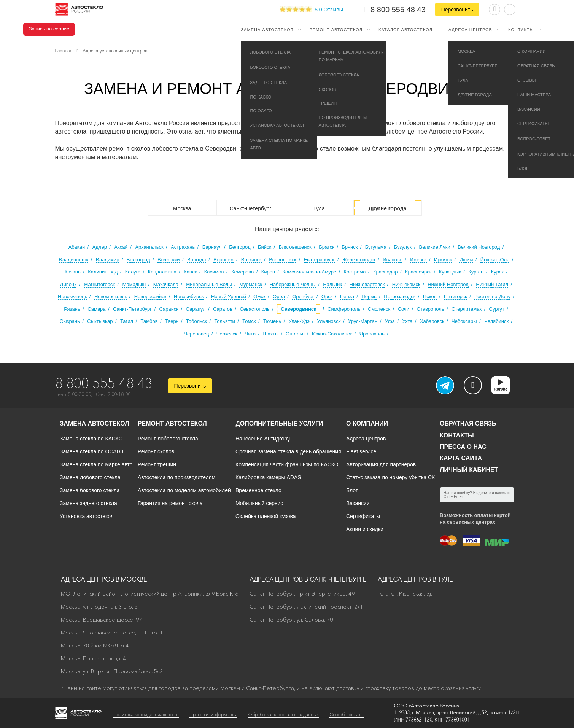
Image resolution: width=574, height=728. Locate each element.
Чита (250, 334)
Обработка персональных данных (283, 714)
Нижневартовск (367, 284)
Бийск (265, 247)
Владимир (108, 260)
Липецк (68, 284)
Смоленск (379, 309)
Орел (279, 296)
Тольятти (224, 321)
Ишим (466, 260)
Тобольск (196, 321)
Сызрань (70, 321)
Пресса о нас (463, 447)
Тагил (127, 321)
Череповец (196, 334)
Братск (327, 247)
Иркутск (443, 260)
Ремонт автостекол (336, 30)
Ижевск (418, 260)
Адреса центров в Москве (104, 579)
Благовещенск (295, 247)
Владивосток (74, 260)
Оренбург (303, 296)
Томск (249, 321)
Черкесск (227, 334)
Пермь (369, 296)
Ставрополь (431, 309)
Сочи (404, 309)
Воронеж (223, 260)
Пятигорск (456, 296)
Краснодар (386, 272)
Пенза (347, 296)
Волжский (169, 260)
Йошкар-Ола (495, 260)
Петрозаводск (400, 296)
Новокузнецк (72, 296)
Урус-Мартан (363, 321)
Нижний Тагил (492, 284)
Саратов (223, 309)
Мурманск (251, 284)
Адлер (100, 247)
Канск (190, 272)
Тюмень (272, 321)
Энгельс (295, 334)
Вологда (197, 260)
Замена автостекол (267, 30)
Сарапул (196, 309)
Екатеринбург (319, 260)
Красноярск (418, 272)
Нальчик (332, 284)
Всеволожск (283, 260)
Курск (497, 272)
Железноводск (359, 260)
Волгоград (138, 260)
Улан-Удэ (299, 321)
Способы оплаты (347, 714)
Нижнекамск (406, 284)
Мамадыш (134, 284)
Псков (430, 296)
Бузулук (403, 247)
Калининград (103, 272)
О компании (367, 424)
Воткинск (251, 260)
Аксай (121, 247)
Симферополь (344, 309)
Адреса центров (470, 30)
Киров (268, 272)
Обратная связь (468, 424)
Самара (96, 309)
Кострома (355, 272)
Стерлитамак (467, 309)
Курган (476, 272)
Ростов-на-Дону (492, 296)
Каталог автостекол (405, 30)
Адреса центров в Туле (415, 579)
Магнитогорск (100, 284)
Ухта (407, 321)
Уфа (390, 321)
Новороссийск (150, 296)
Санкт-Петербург (251, 208)
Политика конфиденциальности (146, 714)
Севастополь (255, 309)
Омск (259, 296)
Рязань (72, 309)
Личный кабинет (469, 470)
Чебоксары (464, 321)
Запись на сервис (49, 29)
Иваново (393, 260)
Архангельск (149, 247)
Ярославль (372, 334)
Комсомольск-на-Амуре (309, 272)
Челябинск (496, 321)
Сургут (497, 309)
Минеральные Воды (209, 284)
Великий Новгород (479, 247)
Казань (73, 272)
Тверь (172, 321)
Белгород (240, 247)
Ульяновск (329, 321)
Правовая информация (213, 714)
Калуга (133, 272)
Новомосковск (111, 296)
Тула (319, 208)
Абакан (77, 247)
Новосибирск (189, 296)
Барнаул (212, 247)
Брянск (350, 247)
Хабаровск (432, 321)
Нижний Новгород (448, 284)
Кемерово (242, 272)
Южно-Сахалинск (332, 334)
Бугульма (376, 247)
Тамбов (149, 321)
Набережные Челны (293, 284)
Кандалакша (162, 272)
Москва (182, 208)
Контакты (521, 30)
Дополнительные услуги (279, 424)
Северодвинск (298, 309)
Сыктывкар (100, 321)
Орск (327, 296)
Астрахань (183, 247)
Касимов (214, 272)
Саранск (169, 309)
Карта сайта (461, 458)
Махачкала (166, 284)
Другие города (387, 208)
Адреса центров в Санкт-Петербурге (308, 579)
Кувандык (450, 272)
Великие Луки (435, 247)
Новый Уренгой (229, 296)
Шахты (271, 334)
